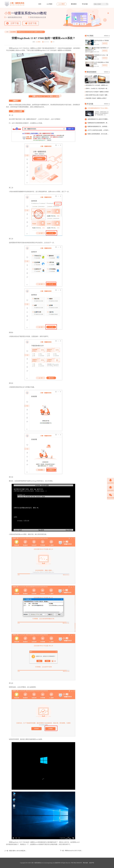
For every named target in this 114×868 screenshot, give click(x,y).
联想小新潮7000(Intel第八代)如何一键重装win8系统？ (98, 95)
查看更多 (107, 36)
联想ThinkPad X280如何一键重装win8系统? (97, 92)
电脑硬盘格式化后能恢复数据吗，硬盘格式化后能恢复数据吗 (98, 123)
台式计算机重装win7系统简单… (101, 63)
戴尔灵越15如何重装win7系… (101, 49)
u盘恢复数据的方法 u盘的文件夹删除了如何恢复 (98, 119)
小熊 (7, 32)
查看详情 (105, 43)
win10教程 (62, 4)
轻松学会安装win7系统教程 (101, 41)
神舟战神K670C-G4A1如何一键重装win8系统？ (98, 85)
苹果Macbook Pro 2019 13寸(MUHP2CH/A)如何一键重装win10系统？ (74, 851)
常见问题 (85, 4)
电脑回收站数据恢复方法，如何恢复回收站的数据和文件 (98, 126)
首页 (40, 4)
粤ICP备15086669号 (77, 863)
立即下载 (13, 23)
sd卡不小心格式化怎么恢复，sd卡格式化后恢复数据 (98, 130)
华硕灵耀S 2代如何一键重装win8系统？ (96, 98)
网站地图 (85, 863)
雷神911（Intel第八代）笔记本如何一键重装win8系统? (98, 89)
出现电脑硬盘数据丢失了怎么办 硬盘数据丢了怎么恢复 (98, 108)
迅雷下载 (31, 23)
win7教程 (49, 4)
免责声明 (92, 863)
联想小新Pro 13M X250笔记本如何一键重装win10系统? (18, 851)
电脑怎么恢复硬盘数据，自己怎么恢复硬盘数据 (98, 134)
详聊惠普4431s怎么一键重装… (101, 56)
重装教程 (74, 4)
